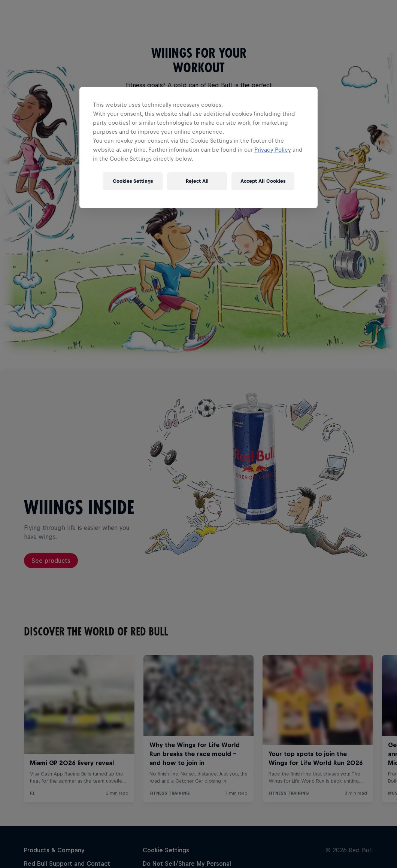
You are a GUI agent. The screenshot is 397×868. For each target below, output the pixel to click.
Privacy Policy (273, 150)
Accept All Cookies (263, 181)
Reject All (197, 181)
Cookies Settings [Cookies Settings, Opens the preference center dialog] (133, 181)
